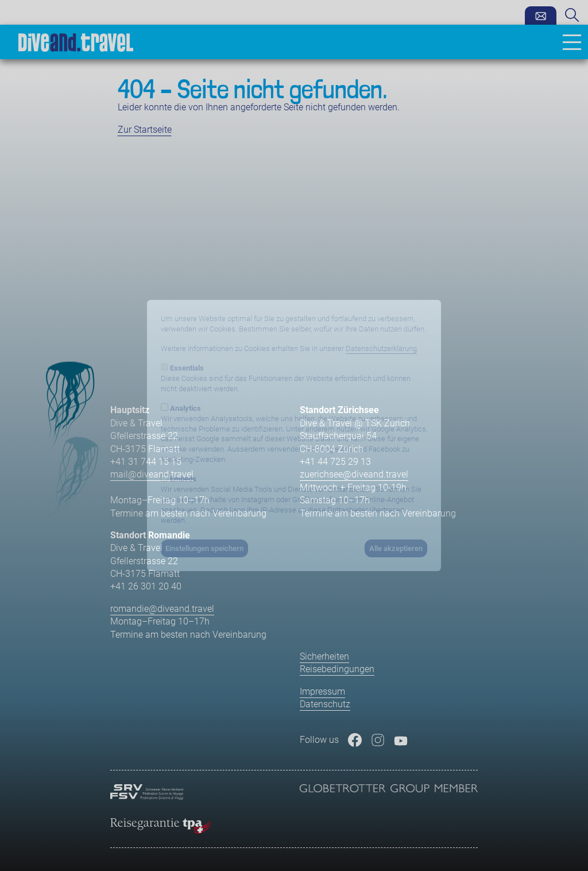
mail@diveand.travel (152, 474)
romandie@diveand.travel (162, 609)
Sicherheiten (324, 656)
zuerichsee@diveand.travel (354, 474)
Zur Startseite (145, 130)
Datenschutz (325, 704)
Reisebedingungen (337, 669)
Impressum (322, 691)
